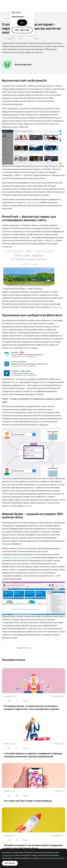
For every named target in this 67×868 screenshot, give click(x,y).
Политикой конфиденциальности (36, 858)
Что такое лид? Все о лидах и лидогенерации (28, 801)
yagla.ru (29, 506)
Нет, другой (22, 30)
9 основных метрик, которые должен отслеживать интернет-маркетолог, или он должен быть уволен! (31, 707)
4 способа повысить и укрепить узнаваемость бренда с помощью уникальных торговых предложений (33, 755)
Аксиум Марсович (23, 64)
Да (22, 23)
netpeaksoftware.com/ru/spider (16, 558)
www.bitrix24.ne (31, 202)
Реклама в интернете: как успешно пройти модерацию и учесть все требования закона (33, 847)
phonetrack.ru (56, 307)
